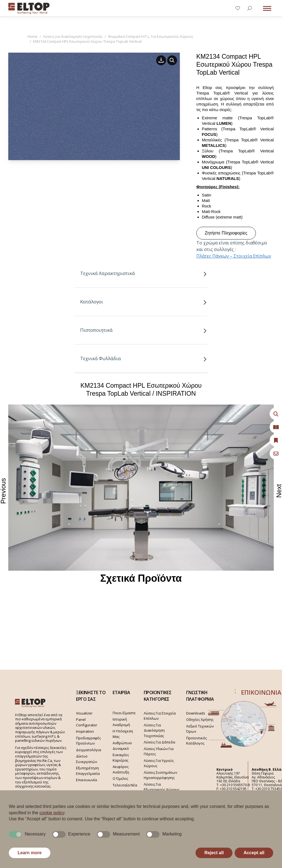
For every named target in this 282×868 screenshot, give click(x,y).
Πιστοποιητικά (144, 330)
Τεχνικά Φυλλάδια (144, 358)
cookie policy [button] (52, 813)
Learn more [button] (30, 853)
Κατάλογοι (144, 302)
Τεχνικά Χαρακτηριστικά (144, 273)
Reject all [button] (214, 853)
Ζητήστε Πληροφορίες (226, 233)
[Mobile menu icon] (267, 8)
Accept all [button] (254, 853)
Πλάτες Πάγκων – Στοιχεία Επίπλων (234, 256)
